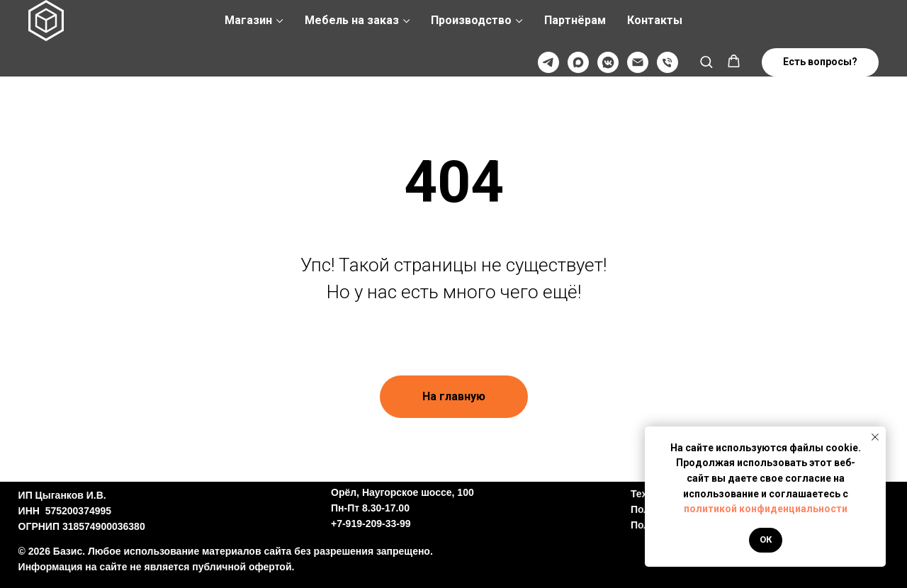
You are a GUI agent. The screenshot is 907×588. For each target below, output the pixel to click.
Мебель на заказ (352, 20)
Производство (471, 20)
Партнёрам (575, 20)
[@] (638, 62)
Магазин (248, 20)
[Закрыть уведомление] (875, 437)
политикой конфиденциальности (766, 509)
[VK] (608, 62)
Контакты (655, 20)
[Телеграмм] (548, 62)
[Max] (578, 62)
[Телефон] (667, 62)
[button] (706, 61)
